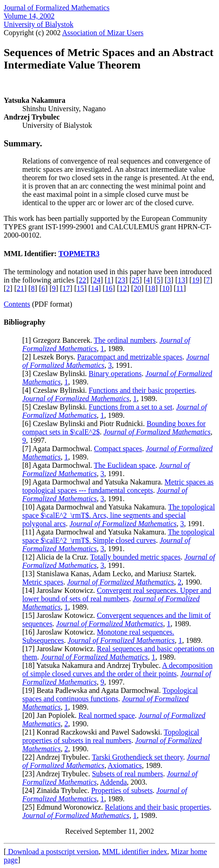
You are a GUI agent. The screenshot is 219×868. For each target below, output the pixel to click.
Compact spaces (118, 449)
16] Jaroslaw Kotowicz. (61, 632)
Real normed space (107, 715)
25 (135, 280)
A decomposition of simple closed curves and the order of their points (117, 670)
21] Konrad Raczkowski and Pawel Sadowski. (94, 732)
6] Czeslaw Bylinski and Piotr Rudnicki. (86, 424)
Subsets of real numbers (127, 774)
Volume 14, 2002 (29, 16)
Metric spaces (43, 582)
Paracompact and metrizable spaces (130, 357)
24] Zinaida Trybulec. (58, 790)
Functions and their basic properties (142, 390)
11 (180, 288)
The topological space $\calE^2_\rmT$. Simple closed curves (119, 536)
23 (122, 280)
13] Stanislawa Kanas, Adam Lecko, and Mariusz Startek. (110, 574)
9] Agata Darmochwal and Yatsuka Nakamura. (94, 482)
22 (83, 280)
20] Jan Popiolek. (52, 715)
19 (196, 280)
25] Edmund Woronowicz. (65, 807)
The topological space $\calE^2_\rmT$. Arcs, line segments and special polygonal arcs (119, 515)
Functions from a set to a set (130, 407)
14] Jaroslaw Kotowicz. (61, 590)
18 (152, 288)
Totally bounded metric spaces (135, 557)
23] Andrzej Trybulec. (58, 774)
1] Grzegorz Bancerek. (59, 340)
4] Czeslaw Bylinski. (57, 390)
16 (109, 288)
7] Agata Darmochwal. (59, 449)
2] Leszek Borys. (51, 357)
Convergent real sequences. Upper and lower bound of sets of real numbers (117, 594)
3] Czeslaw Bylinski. (57, 374)
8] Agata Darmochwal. (59, 465)
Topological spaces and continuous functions (110, 695)
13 (181, 280)
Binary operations (115, 374)
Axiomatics (125, 765)
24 (97, 280)
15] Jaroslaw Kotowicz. (61, 615)
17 (66, 288)
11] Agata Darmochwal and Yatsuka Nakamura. (96, 532)
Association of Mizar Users (103, 33)
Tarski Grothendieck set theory (137, 757)
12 (123, 288)
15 (80, 288)
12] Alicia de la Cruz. (57, 557)
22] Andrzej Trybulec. (58, 757)
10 (166, 288)
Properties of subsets (122, 790)
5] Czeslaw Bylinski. (57, 407)
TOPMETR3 (79, 254)
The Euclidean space (124, 465)
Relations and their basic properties (157, 807)
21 (20, 288)
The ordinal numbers (125, 340)
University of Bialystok (39, 24)
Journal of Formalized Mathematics (57, 8)
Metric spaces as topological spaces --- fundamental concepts (118, 486)
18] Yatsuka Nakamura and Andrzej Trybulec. (93, 665)
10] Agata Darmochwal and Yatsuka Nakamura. (96, 507)
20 (137, 288)
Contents (17, 304)
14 (95, 288)
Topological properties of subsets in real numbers (111, 736)
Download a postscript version (52, 852)
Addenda (114, 782)
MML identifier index (135, 852)
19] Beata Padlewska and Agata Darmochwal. (93, 690)
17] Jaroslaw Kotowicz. (61, 649)
